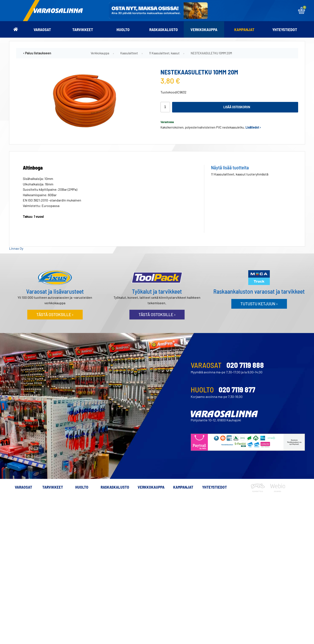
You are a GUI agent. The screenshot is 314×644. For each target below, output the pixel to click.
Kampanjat (244, 29)
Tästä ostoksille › (55, 314)
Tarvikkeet (83, 29)
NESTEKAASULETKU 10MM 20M (211, 53)
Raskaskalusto (164, 29)
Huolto (123, 29)
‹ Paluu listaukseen (37, 53)
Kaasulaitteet (129, 53)
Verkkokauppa (204, 29)
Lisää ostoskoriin (237, 107)
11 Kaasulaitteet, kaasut (164, 53)
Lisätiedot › (253, 127)
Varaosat (42, 29)
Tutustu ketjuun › (259, 304)
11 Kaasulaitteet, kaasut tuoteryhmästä (240, 174)
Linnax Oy (16, 248)
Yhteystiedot (285, 29)
